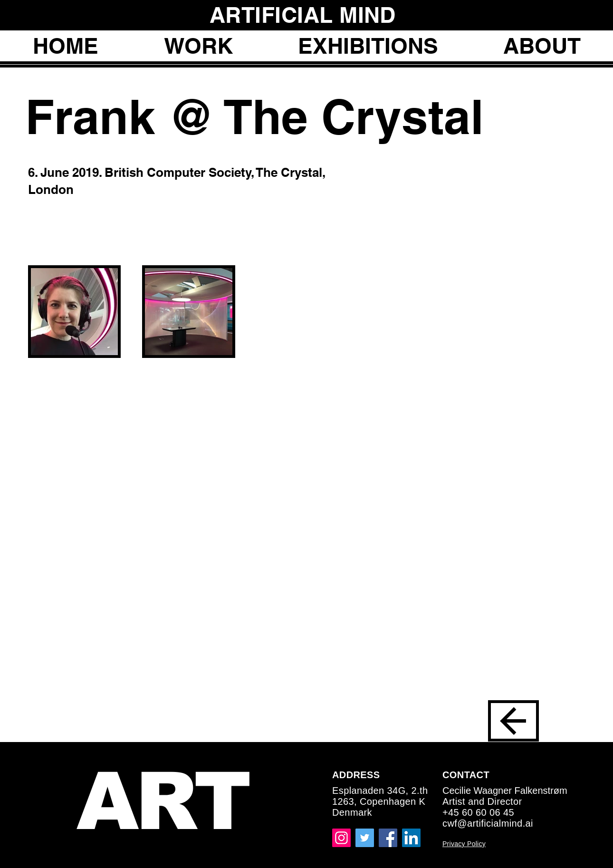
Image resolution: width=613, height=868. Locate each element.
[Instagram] (341, 838)
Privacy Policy (464, 844)
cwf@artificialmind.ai (488, 823)
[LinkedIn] (411, 838)
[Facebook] (388, 838)
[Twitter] (365, 838)
